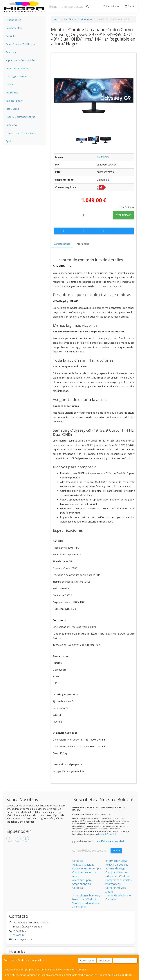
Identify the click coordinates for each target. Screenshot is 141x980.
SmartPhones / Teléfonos (20, 44)
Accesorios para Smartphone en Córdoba (82, 884)
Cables (10, 84)
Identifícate (111, 6)
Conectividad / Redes (18, 68)
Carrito (130, 6)
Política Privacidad (83, 865)
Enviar (116, 850)
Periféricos (12, 93)
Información (83, 244)
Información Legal (116, 861)
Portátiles (11, 36)
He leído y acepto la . (101, 841)
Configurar (87, 961)
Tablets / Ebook (15, 101)
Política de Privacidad (107, 834)
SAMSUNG (103, 157)
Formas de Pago (115, 868)
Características (62, 244)
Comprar (123, 215)
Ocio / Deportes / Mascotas (21, 133)
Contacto (78, 861)
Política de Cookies (119, 975)
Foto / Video (12, 109)
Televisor (11, 52)
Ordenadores (13, 20)
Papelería (11, 125)
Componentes (14, 28)
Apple (9, 141)
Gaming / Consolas (16, 76)
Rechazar (105, 961)
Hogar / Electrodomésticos (21, 117)
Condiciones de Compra (87, 868)
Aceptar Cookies (125, 961)
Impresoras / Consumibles (21, 60)
